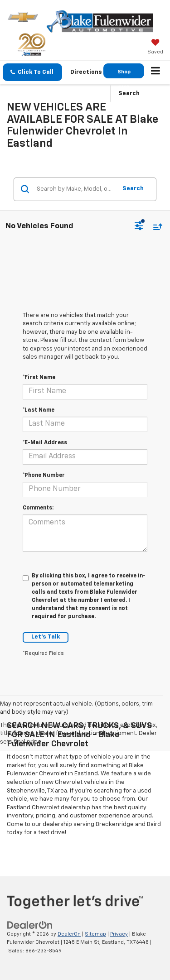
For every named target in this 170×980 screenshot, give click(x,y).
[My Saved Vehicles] (155, 48)
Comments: (38, 508)
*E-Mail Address (45, 443)
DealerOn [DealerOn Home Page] (69, 934)
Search (133, 189)
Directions (86, 72)
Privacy (119, 934)
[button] (32, 72)
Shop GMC (124, 74)
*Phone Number (44, 476)
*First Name (39, 378)
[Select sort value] (155, 227)
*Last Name (39, 410)
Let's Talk (46, 637)
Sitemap (95, 934)
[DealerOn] (30, 925)
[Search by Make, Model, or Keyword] (75, 189)
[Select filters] (139, 227)
